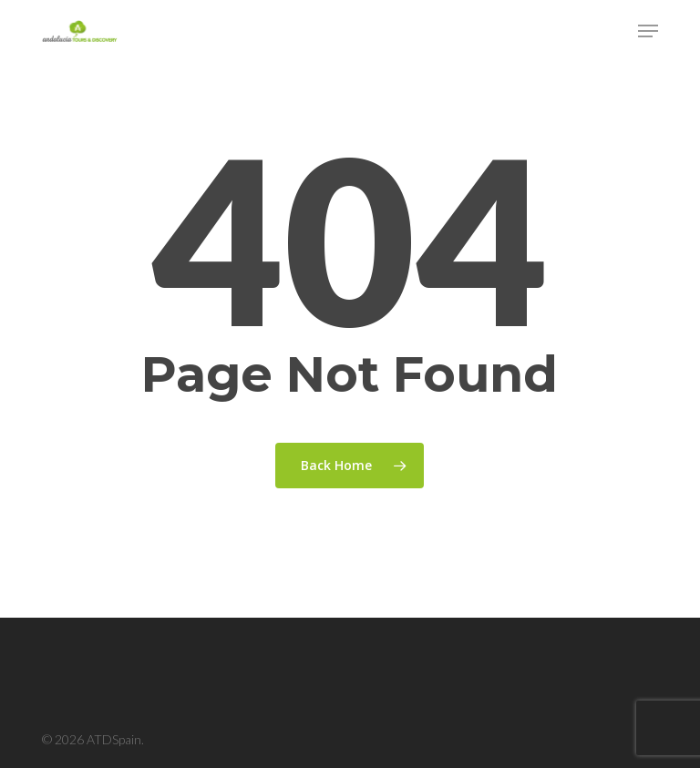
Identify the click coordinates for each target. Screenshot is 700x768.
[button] (648, 31)
